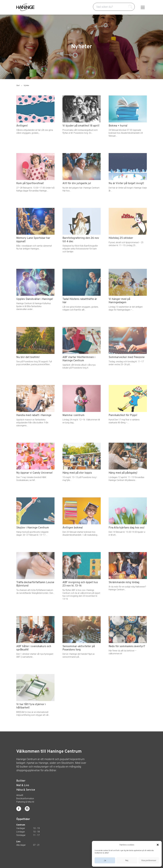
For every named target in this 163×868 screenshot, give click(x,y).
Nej (127, 860)
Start (18, 85)
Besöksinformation (25, 799)
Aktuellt (20, 795)
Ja (105, 860)
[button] (158, 845)
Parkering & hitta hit (25, 802)
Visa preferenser (149, 860)
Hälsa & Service (26, 790)
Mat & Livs (23, 785)
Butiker (21, 781)
